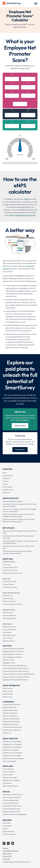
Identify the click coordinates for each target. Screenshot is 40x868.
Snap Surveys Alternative (11, 719)
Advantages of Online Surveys (13, 795)
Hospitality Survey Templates (12, 747)
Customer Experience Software (13, 649)
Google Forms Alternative (11, 722)
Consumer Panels (8, 660)
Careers (5, 481)
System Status (7, 487)
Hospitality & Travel (9, 635)
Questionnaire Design (10, 778)
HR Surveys (6, 579)
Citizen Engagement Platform (13, 657)
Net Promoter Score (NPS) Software (15, 666)
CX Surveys (7, 565)
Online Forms (7, 783)
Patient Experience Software (12, 654)
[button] (36, 4)
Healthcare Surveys (9, 627)
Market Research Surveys (11, 593)
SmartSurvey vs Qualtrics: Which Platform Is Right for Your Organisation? (19, 510)
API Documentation (9, 834)
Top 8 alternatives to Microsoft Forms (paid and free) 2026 (18, 537)
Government (7, 632)
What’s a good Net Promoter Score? (22, 215)
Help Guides (7, 823)
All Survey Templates (10, 761)
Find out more (20, 449)
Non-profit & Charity (9, 630)
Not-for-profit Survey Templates (13, 758)
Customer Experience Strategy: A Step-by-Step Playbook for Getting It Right (19, 520)
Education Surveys (9, 610)
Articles (5, 829)
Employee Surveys (9, 641)
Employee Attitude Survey (11, 812)
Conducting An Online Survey (12, 806)
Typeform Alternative (10, 713)
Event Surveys (7, 638)
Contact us (6, 478)
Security (5, 484)
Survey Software (8, 769)
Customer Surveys (9, 562)
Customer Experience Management (15, 814)
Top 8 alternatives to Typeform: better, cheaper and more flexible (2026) (20, 542)
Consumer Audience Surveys (12, 604)
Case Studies (7, 826)
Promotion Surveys (9, 601)
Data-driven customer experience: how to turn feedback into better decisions (18, 515)
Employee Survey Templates (12, 744)
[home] (12, 4)
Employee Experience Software (13, 651)
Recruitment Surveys (10, 581)
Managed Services (9, 663)
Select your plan (20, 426)
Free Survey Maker (9, 772)
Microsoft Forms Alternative (12, 727)
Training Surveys (8, 584)
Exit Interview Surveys (10, 587)
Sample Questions (9, 831)
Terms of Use (7, 856)
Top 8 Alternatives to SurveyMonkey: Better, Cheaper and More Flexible (17, 552)
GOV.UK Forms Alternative (12, 730)
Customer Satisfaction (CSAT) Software (16, 668)
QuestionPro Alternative (11, 724)
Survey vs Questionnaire (11, 803)
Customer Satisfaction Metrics (13, 501)
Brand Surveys (8, 596)
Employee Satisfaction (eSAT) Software (16, 677)
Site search (6, 492)
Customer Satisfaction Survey (13, 573)
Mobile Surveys (8, 694)
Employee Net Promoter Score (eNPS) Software (19, 674)
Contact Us (6, 859)
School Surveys (8, 613)
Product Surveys (8, 598)
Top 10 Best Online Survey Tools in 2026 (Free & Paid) (18, 547)
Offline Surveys (8, 691)
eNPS (26, 199)
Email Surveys (7, 697)
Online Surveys (8, 688)
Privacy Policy (7, 854)
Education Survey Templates (12, 756)
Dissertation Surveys (9, 618)
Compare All (7, 733)
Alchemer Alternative (10, 716)
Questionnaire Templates (11, 780)
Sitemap (5, 848)
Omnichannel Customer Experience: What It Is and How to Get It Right (20, 505)
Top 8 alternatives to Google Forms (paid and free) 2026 (20, 532)
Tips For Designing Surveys (12, 809)
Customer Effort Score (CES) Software (16, 671)
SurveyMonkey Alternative (12, 705)
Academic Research (9, 615)
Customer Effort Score (10, 567)
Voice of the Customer (10, 570)
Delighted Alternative (10, 710)
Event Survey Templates (11, 750)
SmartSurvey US (8, 490)
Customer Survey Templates (12, 741)
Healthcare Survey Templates (13, 753)
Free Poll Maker (8, 775)
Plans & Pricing (7, 476)
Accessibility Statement (10, 851)
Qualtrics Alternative (10, 707)
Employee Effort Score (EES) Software (15, 680)
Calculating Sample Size (11, 800)
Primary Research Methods (12, 797)
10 (28, 122)
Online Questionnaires (10, 786)
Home (5, 473)
